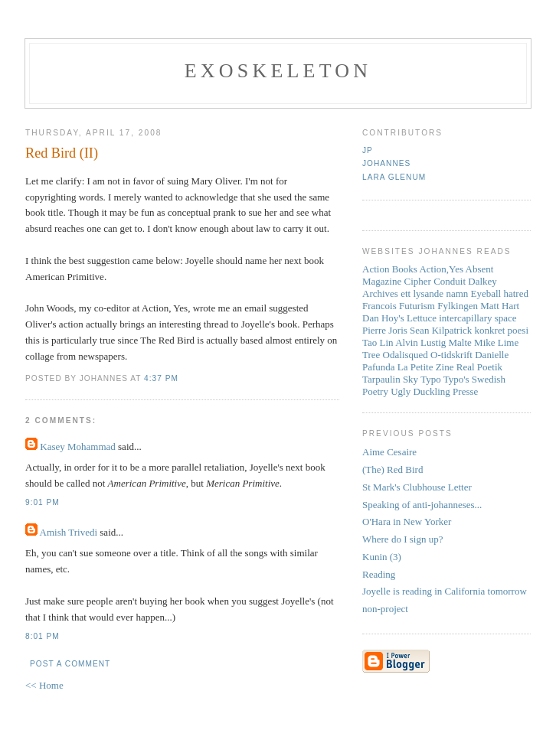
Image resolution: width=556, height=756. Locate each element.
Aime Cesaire (389, 452)
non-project (385, 609)
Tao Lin (378, 342)
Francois (379, 306)
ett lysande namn (434, 293)
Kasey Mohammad (78, 446)
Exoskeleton (278, 71)
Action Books (390, 269)
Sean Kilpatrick (441, 330)
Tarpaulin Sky (390, 379)
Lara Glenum (394, 177)
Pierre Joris (385, 330)
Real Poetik (479, 367)
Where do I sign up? (402, 539)
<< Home (44, 685)
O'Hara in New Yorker (407, 521)
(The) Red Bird (392, 469)
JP (368, 150)
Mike (484, 342)
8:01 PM (43, 636)
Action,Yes (441, 269)
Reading (379, 574)
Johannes (386, 163)
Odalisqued (406, 355)
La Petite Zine (426, 367)
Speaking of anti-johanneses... (422, 505)
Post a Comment (70, 664)
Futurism (417, 306)
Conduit (450, 281)
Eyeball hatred (500, 293)
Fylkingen (458, 306)
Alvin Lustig (420, 342)
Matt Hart (500, 306)
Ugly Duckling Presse (434, 391)
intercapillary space (478, 318)
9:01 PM (43, 502)
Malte (460, 342)
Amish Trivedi (69, 532)
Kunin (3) (382, 557)
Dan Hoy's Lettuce (399, 318)
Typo (431, 379)
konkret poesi (502, 330)
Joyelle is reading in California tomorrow (445, 591)
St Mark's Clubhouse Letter (417, 487)
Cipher (418, 281)
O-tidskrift (451, 355)
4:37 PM (161, 378)
